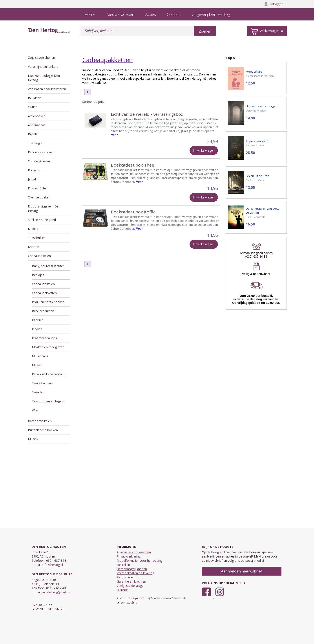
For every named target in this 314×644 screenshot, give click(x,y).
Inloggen (274, 4)
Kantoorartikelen (40, 421)
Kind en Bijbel (38, 188)
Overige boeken (39, 197)
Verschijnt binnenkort (43, 67)
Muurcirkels (40, 356)
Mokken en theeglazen (48, 347)
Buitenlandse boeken (43, 430)
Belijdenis (35, 98)
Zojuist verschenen (41, 58)
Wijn (35, 410)
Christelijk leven (39, 161)
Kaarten (34, 247)
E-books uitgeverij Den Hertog (44, 208)
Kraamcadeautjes (44, 338)
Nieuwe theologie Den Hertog (44, 78)
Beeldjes (38, 275)
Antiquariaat (37, 125)
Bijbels (33, 134)
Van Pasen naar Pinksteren (47, 89)
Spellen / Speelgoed (42, 220)
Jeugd (32, 179)
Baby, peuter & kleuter (48, 266)
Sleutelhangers (42, 383)
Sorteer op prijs (93, 102)
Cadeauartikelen (39, 256)
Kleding (33, 229)
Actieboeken (37, 116)
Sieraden (38, 392)
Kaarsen (38, 320)
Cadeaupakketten (44, 293)
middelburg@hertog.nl (58, 592)
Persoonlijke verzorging (49, 374)
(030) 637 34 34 (256, 257)
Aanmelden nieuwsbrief (242, 571)
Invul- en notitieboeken (48, 302)
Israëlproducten (43, 311)
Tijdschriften (37, 238)
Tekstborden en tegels (48, 401)
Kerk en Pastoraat (41, 152)
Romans (34, 170)
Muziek (37, 365)
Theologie (35, 143)
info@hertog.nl (52, 565)
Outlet (32, 107)
